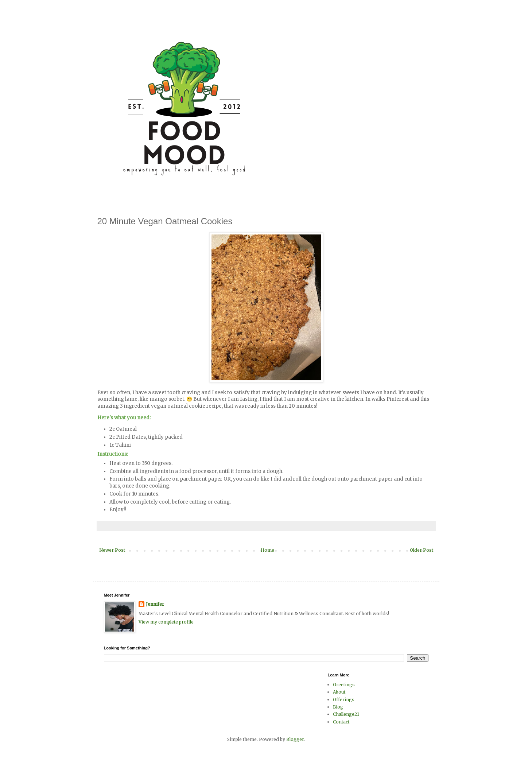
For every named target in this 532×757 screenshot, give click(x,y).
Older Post (422, 550)
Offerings (344, 700)
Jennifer (155, 604)
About (339, 692)
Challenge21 (346, 714)
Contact (341, 722)
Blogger (295, 739)
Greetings (344, 685)
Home (267, 550)
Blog (338, 707)
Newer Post (112, 550)
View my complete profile (166, 622)
